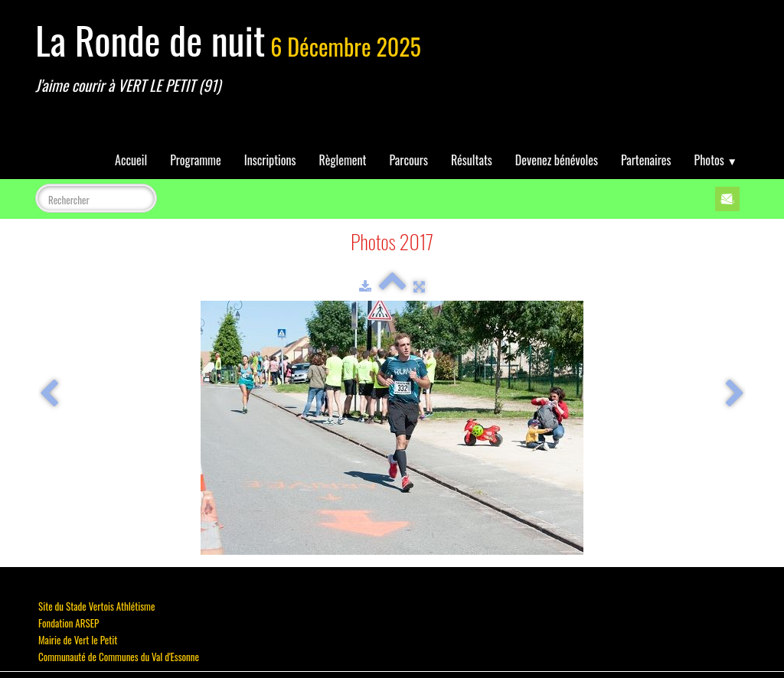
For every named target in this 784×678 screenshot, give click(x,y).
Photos (716, 160)
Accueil (131, 160)
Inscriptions (270, 160)
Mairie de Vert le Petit (78, 640)
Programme (196, 160)
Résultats (472, 160)
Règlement (343, 160)
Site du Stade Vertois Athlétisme (96, 606)
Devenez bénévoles (557, 160)
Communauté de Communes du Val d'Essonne (119, 657)
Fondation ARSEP (69, 623)
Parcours (409, 160)
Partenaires (646, 160)
